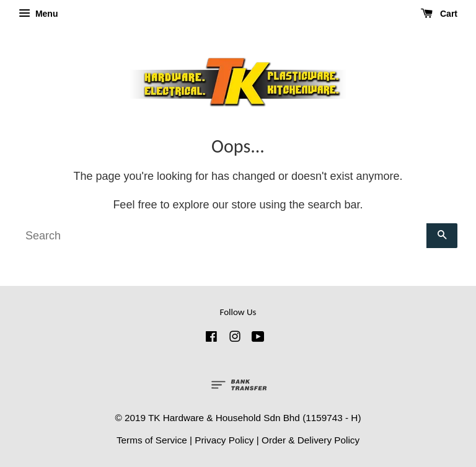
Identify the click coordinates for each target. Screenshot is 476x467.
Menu (38, 14)
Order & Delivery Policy (311, 440)
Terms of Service (152, 440)
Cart (439, 14)
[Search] (223, 236)
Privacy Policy (224, 440)
